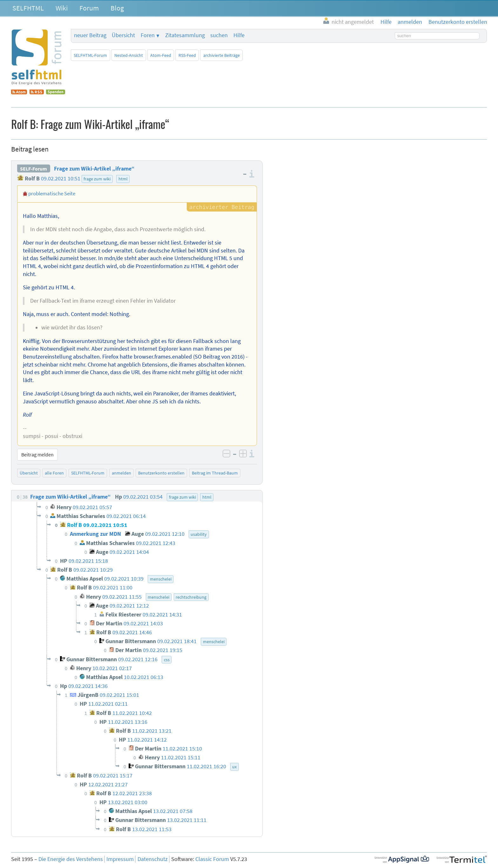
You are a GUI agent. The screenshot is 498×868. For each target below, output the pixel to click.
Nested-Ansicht (129, 55)
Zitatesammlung (185, 35)
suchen (219, 35)
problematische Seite (52, 193)
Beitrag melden (37, 454)
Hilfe (239, 35)
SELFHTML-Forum (90, 55)
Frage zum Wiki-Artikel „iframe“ (94, 169)
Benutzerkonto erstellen (161, 473)
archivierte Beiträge (222, 55)
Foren (148, 35)
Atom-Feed (161, 55)
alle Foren (54, 473)
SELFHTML (28, 8)
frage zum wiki (97, 179)
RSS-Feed (187, 55)
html (123, 179)
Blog (117, 8)
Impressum (120, 859)
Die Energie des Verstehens (71, 859)
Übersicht (123, 35)
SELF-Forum (34, 169)
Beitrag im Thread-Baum (215, 473)
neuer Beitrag (90, 35)
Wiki (62, 8)
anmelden (121, 473)
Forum (89, 8)
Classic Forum (212, 859)
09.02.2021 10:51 (61, 178)
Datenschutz (153, 859)
